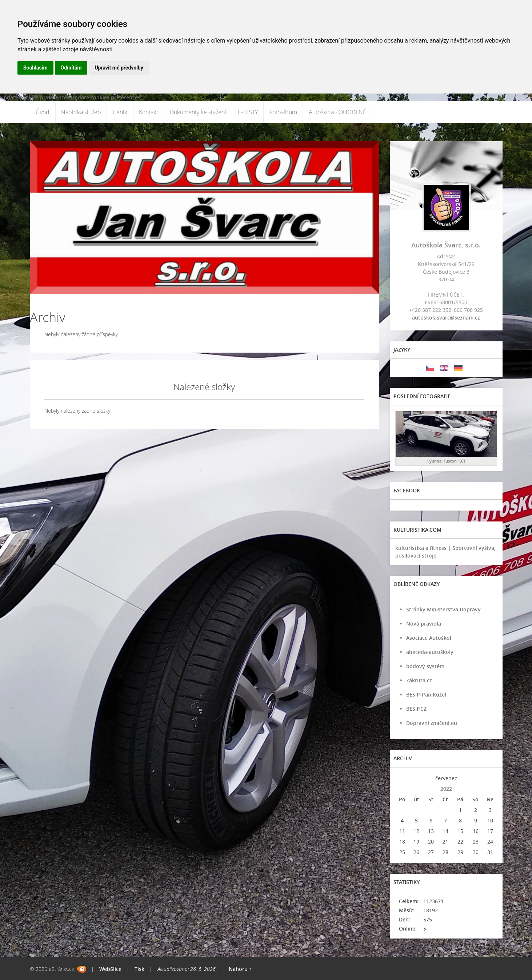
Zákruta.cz (419, 680)
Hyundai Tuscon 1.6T (446, 461)
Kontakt (149, 112)
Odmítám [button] (71, 68)
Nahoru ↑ (240, 969)
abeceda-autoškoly (430, 652)
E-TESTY (248, 112)
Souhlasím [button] (35, 68)
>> (490, 778)
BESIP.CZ (416, 709)
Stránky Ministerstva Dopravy (443, 609)
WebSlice (110, 969)
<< (402, 778)
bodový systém (425, 666)
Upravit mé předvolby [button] (119, 68)
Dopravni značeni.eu (432, 723)
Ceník (120, 112)
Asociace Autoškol (429, 638)
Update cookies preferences (35, 97)
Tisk (139, 969)
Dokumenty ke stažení (198, 112)
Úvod (43, 112)
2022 (446, 789)
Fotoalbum (283, 112)
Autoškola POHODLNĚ (337, 112)
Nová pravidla (424, 624)
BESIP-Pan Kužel (426, 695)
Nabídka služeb (81, 112)
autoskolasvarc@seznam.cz (446, 318)
